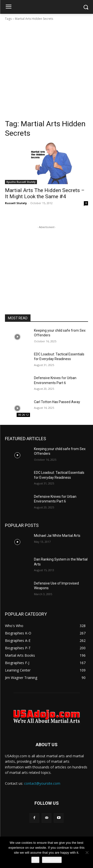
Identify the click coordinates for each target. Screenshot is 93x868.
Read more (52, 860)
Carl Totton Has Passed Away (57, 402)
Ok (35, 860)
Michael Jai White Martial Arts (57, 536)
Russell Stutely (16, 203)
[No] (87, 852)
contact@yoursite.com (42, 783)
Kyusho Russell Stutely (21, 182)
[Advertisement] (46, 70)
